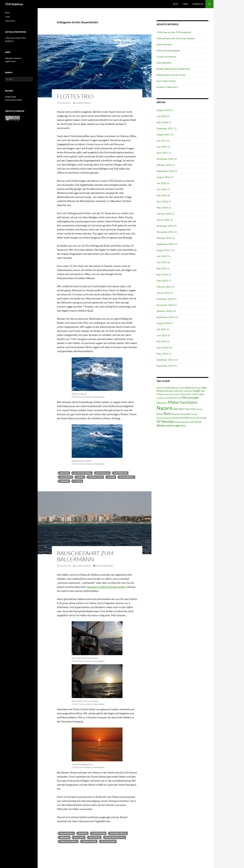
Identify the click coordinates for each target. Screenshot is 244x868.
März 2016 (162, 208)
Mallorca (79, 837)
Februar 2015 (164, 287)
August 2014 (163, 323)
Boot (176, 4)
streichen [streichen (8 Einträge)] (185, 418)
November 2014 (165, 305)
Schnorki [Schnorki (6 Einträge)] (176, 414)
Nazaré (111, 477)
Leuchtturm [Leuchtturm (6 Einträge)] (172, 398)
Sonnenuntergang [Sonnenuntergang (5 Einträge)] (164, 418)
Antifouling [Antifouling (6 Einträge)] (170, 388)
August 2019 (163, 110)
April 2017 (162, 153)
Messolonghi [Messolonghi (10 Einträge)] (190, 397)
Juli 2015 (161, 256)
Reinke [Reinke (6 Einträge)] (160, 414)
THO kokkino (14, 4)
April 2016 (162, 201)
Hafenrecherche (118, 833)
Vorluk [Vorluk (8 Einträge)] (198, 422)
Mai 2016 (162, 195)
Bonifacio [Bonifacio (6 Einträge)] (170, 391)
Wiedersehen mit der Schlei (171, 75)
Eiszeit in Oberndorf (167, 87)
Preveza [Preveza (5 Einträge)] (199, 409)
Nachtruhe (95, 837)
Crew (185, 4)
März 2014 (162, 354)
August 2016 (163, 177)
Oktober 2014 (164, 311)
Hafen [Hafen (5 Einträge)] (177, 394)
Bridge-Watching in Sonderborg (173, 69)
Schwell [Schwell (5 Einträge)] (194, 414)
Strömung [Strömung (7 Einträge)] (201, 418)
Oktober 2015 (164, 238)
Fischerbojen (121, 473)
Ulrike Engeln (83, 103)
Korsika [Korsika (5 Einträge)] (195, 394)
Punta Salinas (89, 841)
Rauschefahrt (127, 477)
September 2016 (165, 171)
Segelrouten (10, 61)
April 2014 (162, 348)
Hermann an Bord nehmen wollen (106, 587)
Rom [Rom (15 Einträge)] (167, 413)
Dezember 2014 (165, 299)
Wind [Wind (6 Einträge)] (183, 426)
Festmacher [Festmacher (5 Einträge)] (169, 394)
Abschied (64, 473)
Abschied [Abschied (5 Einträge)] (160, 388)
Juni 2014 (162, 335)
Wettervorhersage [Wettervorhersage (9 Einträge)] (168, 426)
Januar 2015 (163, 293)
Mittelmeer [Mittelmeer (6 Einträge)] (162, 403)
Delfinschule (103, 473)
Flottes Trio (75, 96)
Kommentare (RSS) (13, 100)
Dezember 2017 (165, 128)
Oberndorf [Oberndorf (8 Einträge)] (179, 409)
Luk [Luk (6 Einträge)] (180, 398)
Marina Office (96, 477)
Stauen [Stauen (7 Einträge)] (175, 418)
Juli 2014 (161, 329)
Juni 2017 (162, 147)
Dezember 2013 (165, 360)
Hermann (64, 837)
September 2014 (165, 317)
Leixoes (80, 477)
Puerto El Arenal (69, 841)
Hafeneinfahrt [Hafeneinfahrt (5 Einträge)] (185, 394)
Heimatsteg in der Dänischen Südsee (176, 38)
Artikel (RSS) (11, 97)
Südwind (64, 481)
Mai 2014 (162, 341)
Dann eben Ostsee (166, 81)
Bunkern (83, 833)
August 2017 (163, 134)
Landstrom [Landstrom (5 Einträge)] (161, 398)
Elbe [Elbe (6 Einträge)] (203, 391)
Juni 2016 (162, 189)
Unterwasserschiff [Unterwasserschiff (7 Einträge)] (184, 422)
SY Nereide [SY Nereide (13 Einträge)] (165, 421)
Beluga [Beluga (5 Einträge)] (198, 388)
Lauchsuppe (66, 477)
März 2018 (162, 122)
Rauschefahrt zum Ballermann (85, 556)
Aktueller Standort (13, 58)
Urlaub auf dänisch (166, 57)
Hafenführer (99, 833)
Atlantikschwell (82, 473)
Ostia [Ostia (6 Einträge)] (193, 409)
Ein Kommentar (104, 566)
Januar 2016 (163, 220)
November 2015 (165, 232)
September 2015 (165, 244)
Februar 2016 (164, 214)
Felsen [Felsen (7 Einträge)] (160, 394)
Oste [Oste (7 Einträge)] (187, 409)
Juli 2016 (161, 183)
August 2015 (163, 250)
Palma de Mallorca (115, 837)
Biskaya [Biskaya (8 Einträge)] (161, 391)
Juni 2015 (162, 262)
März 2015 (162, 281)
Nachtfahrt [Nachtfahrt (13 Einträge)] (189, 402)
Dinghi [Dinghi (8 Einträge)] (197, 391)
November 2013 (165, 366)
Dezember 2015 (165, 226)
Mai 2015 (162, 268)
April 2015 (162, 274)
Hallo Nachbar (164, 44)
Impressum (198, 4)
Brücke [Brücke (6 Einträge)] (179, 391)
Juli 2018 (161, 116)
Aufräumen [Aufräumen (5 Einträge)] (180, 388)
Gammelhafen (164, 63)
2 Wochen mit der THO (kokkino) (174, 32)
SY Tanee (78, 481)
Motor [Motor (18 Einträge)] (174, 402)
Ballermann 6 (67, 833)
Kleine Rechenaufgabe (168, 50)
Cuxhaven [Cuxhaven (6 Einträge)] (188, 391)
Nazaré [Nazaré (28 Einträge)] (164, 408)
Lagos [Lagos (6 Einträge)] (201, 394)
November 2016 (165, 159)
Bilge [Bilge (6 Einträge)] (204, 388)
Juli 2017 (161, 141)
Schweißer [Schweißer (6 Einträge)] (186, 414)
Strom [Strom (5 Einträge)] (193, 418)
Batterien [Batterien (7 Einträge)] (190, 388)
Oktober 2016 (164, 165)
